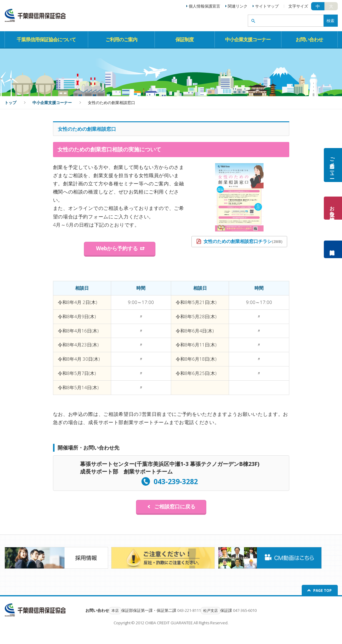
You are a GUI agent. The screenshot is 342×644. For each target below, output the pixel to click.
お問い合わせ (309, 39)
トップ (10, 103)
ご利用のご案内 (121, 39)
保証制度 (184, 39)
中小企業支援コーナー (248, 39)
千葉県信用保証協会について (46, 39)
